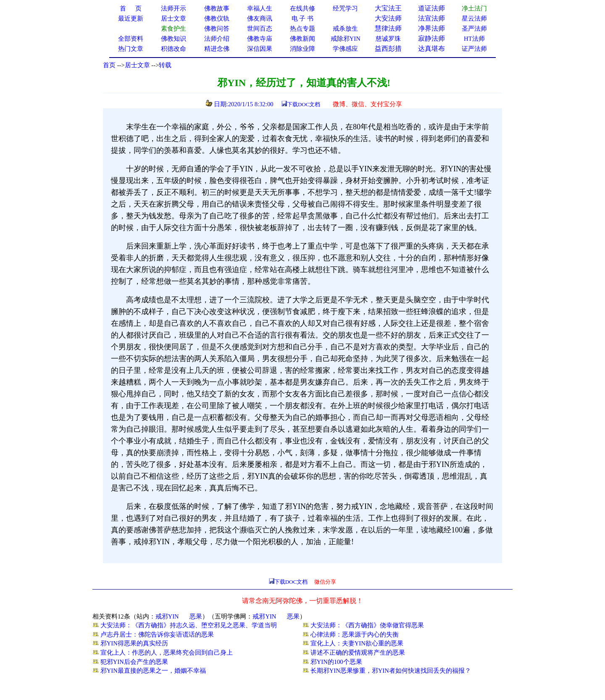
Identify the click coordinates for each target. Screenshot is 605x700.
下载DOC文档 (304, 104)
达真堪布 (431, 49)
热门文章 (131, 49)
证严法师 (474, 49)
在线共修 (302, 8)
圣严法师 (474, 29)
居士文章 (137, 65)
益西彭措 (388, 49)
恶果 (196, 616)
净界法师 (431, 28)
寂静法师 (431, 38)
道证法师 (431, 8)
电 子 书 (302, 18)
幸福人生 (260, 8)
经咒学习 (345, 8)
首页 (109, 65)
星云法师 (474, 18)
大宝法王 (388, 8)
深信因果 (260, 49)
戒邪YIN (167, 616)
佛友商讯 (260, 18)
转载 (165, 65)
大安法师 (388, 18)
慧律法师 (388, 28)
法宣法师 (431, 18)
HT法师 (474, 39)
